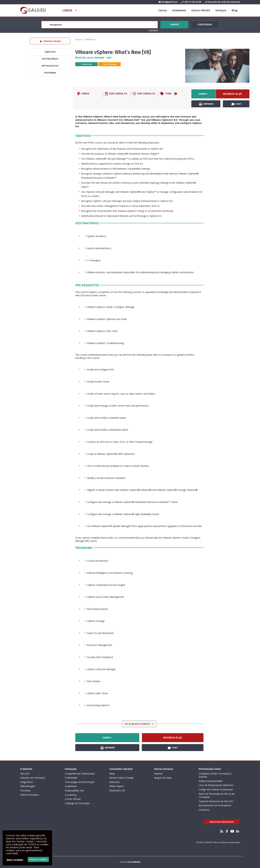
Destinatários (50, 59)
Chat (237, 104)
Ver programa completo (138, 724)
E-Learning (71, 795)
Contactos (204, 810)
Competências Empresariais (80, 774)
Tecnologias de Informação (80, 782)
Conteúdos (205, 24)
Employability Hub (74, 790)
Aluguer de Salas (163, 778)
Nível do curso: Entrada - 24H (93, 58)
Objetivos (50, 52)
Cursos (163, 10)
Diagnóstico (27, 782)
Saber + (203, 94)
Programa (50, 73)
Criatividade (71, 778)
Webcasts (115, 782)
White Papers (117, 786)
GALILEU (25, 774)
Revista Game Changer (122, 778)
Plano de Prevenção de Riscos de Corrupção (217, 795)
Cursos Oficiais (201, 10)
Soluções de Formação (33, 778)
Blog (235, 10)
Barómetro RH (117, 790)
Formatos (26, 790)
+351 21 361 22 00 (191, 2)
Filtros (153, 30)
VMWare (90, 39)
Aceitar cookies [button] (38, 859)
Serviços (221, 10)
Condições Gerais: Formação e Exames (215, 775)
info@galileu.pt (168, 2)
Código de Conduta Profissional (216, 789)
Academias (179, 10)
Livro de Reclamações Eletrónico (216, 785)
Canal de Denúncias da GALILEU (216, 801)
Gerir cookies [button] (15, 860)
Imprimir (206, 104)
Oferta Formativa (30, 795)
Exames (158, 774)
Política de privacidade (211, 781)
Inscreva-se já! (232, 94)
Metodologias (28, 786)
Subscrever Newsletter (222, 822)
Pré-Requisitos (50, 66)
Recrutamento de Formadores (215, 805)
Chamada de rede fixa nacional (222, 2)
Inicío (78, 39)
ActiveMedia (134, 862)
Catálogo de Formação (77, 803)
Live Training (110, 64)
